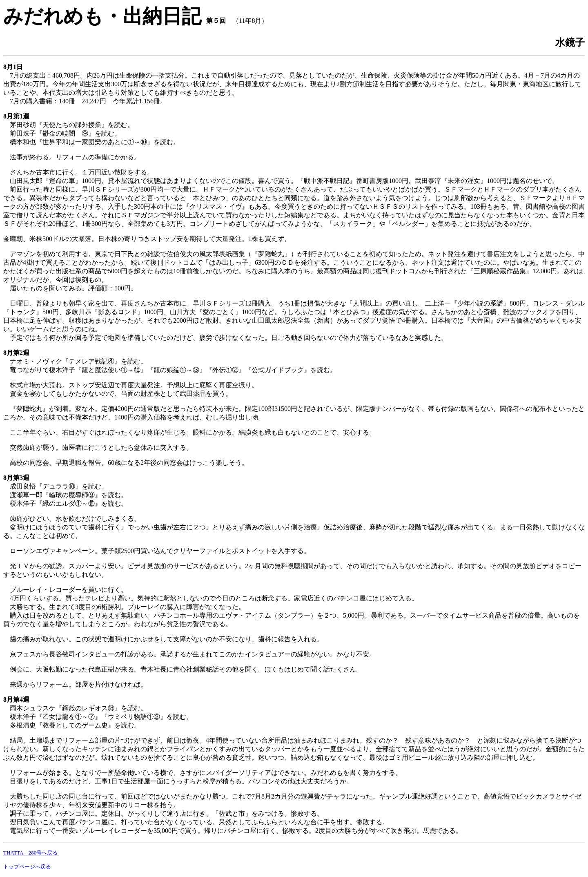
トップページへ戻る (27, 867)
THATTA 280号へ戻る (30, 853)
